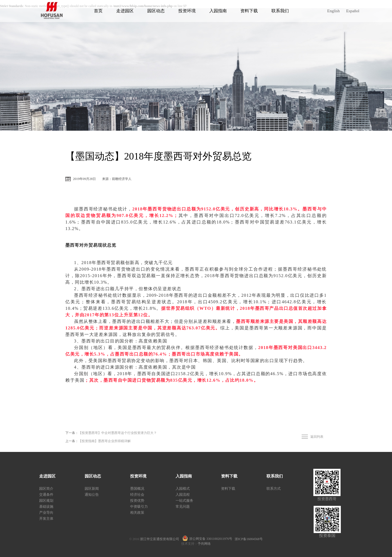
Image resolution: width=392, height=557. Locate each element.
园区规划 (46, 501)
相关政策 (137, 512)
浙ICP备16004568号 (249, 539)
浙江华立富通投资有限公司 (161, 539)
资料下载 (249, 11)
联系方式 (274, 489)
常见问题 (183, 506)
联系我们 (280, 11)
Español (353, 11)
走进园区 (125, 11)
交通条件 (46, 495)
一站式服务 (184, 501)
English (333, 11)
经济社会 (137, 495)
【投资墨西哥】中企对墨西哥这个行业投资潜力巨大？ (118, 433)
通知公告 (92, 495)
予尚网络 (204, 544)
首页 (98, 11)
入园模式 (183, 489)
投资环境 (187, 11)
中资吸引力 (139, 506)
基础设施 (46, 506)
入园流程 (183, 495)
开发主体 (46, 518)
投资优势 (137, 501)
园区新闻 (92, 489)
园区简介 (46, 489)
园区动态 (156, 11)
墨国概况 (137, 489)
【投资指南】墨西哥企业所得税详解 (105, 441)
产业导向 (46, 512)
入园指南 (218, 11)
